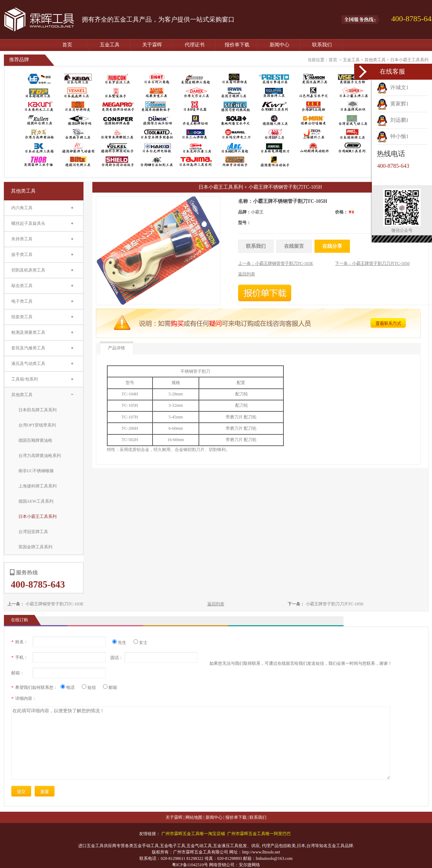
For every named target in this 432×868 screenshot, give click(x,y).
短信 (91, 687)
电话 (70, 687)
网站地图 (194, 817)
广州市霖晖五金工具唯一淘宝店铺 (193, 834)
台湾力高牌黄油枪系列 (40, 456)
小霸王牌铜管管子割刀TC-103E (55, 604)
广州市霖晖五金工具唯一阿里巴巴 (259, 834)
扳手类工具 (22, 255)
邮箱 (110, 687)
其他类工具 (375, 60)
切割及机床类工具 (28, 270)
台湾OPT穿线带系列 (37, 425)
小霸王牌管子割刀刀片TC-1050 (335, 604)
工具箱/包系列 (25, 379)
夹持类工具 (22, 239)
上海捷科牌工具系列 (38, 486)
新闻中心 (280, 45)
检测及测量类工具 (28, 332)
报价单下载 (237, 45)
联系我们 (322, 45)
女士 (140, 643)
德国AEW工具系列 (36, 501)
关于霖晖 (152, 45)
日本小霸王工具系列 (409, 60)
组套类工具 (22, 317)
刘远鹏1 (393, 120)
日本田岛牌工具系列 (38, 410)
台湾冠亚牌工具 (33, 532)
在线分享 (332, 246)
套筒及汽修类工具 (28, 348)
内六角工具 (22, 208)
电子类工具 (22, 301)
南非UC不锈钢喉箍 (36, 471)
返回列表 (216, 604)
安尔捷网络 (249, 865)
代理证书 (195, 45)
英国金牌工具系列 (35, 547)
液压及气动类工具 (28, 364)
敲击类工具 (22, 286)
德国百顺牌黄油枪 (35, 440)
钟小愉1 (393, 136)
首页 (67, 45)
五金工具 (110, 45)
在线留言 (294, 246)
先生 (122, 643)
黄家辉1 (393, 104)
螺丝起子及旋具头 (28, 223)
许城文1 (393, 87)
